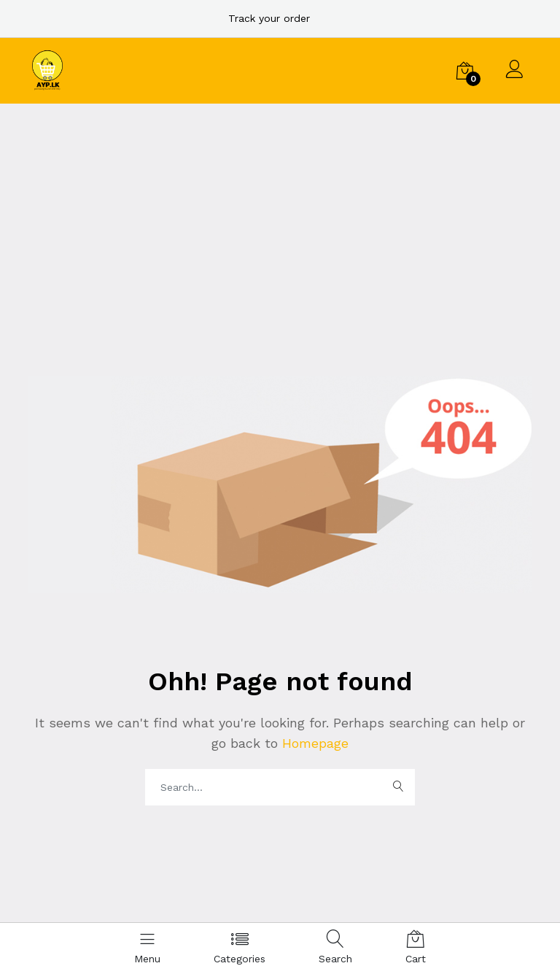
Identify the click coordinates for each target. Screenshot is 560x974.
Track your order (269, 18)
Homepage (313, 743)
